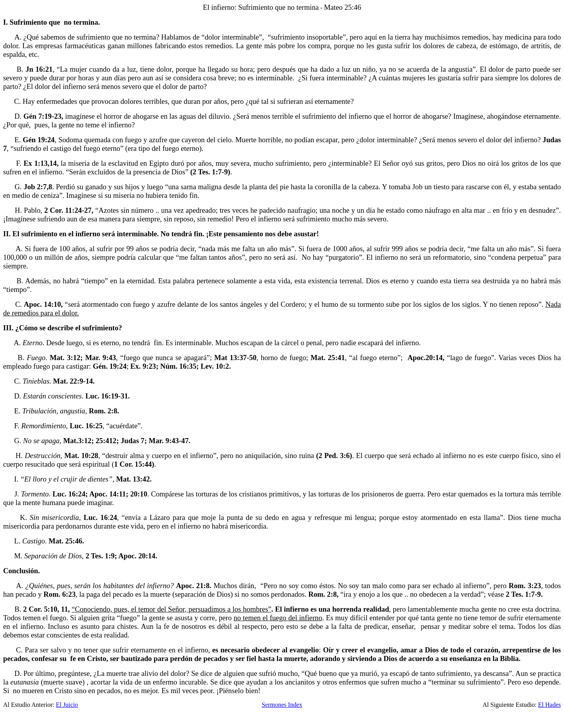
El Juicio (67, 705)
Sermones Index (282, 705)
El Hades (550, 705)
